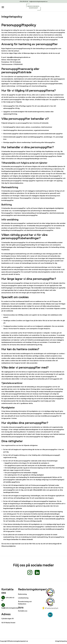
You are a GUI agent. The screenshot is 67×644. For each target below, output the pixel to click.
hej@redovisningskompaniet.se (38, 1)
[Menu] (3, 7)
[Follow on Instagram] (30, 573)
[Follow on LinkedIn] (37, 573)
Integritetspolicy (61, 641)
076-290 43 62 (24, 1)
